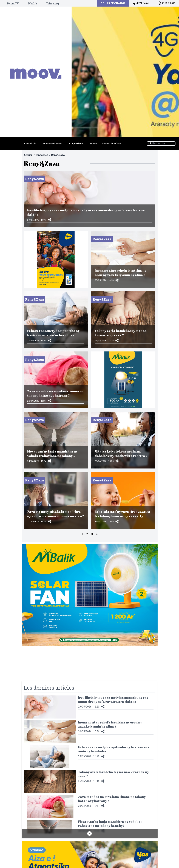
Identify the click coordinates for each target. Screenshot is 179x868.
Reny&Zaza (58, 155)
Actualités (30, 144)
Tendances (42, 155)
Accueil (28, 155)
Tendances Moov (52, 144)
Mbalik (33, 3)
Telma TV (13, 3)
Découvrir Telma (111, 144)
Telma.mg (52, 3)
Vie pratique (76, 144)
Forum (93, 144)
